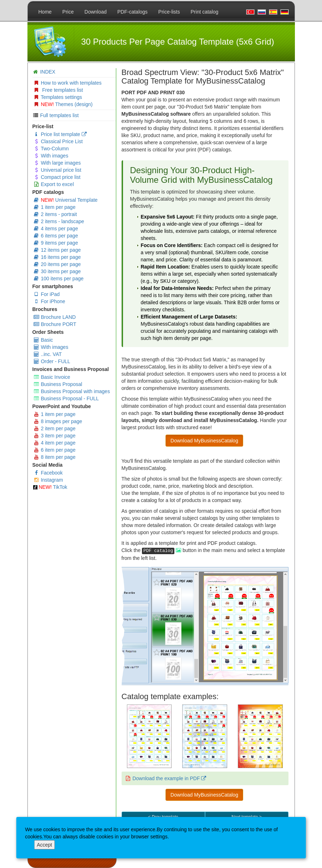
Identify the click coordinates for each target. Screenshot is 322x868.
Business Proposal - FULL (66, 398)
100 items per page (58, 279)
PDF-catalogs (132, 12)
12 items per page (57, 250)
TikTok (50, 487)
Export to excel (54, 184)
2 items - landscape (59, 221)
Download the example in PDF (169, 778)
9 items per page (56, 243)
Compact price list (57, 177)
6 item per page (54, 450)
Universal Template (65, 200)
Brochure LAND (55, 317)
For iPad (47, 294)
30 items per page (57, 271)
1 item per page (54, 207)
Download (96, 12)
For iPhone (49, 301)
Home (45, 12)
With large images (57, 163)
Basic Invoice (52, 377)
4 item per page (54, 443)
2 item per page (54, 428)
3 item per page (54, 436)
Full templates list (59, 115)
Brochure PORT (55, 324)
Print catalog (205, 12)
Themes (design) (63, 104)
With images (51, 156)
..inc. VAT (48, 354)
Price (68, 12)
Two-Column (51, 149)
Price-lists (169, 12)
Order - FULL (52, 361)
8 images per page (58, 421)
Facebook (48, 473)
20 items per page (57, 264)
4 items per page (56, 229)
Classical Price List (58, 141)
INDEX (48, 72)
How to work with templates (67, 83)
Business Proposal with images (72, 391)
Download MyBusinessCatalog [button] (204, 441)
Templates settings (58, 97)
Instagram (48, 480)
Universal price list (57, 170)
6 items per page (56, 236)
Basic (43, 340)
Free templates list (58, 90)
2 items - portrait (55, 214)
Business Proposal (58, 384)
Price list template (60, 134)
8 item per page (54, 457)
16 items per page (57, 257)
